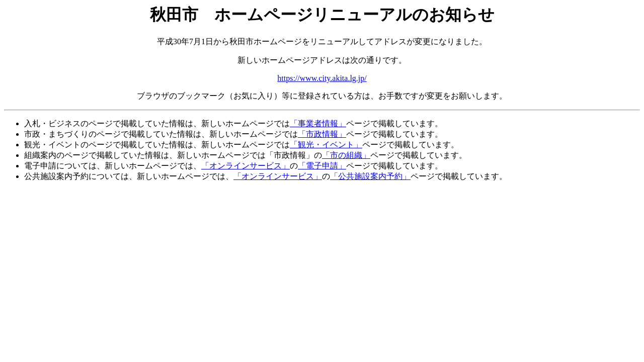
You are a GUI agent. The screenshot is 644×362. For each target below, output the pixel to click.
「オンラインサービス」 (246, 166)
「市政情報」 (322, 134)
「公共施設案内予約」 (370, 176)
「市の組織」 (346, 155)
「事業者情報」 (318, 123)
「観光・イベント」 (326, 145)
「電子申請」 (322, 166)
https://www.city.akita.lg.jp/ (322, 78)
